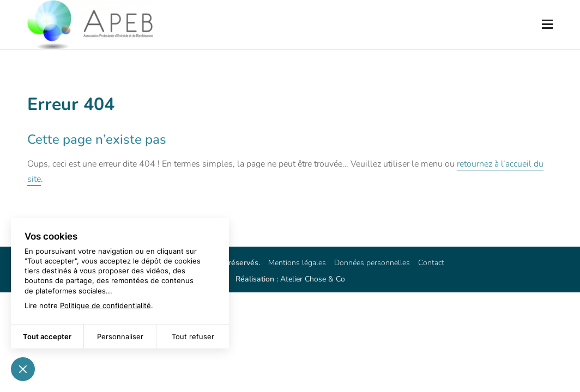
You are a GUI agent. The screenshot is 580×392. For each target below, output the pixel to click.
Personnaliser (120, 336)
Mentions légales (297, 263)
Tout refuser (193, 336)
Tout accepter (47, 336)
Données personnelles (372, 263)
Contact (431, 263)
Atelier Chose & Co (313, 279)
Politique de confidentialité (105, 305)
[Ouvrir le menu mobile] (547, 24)
